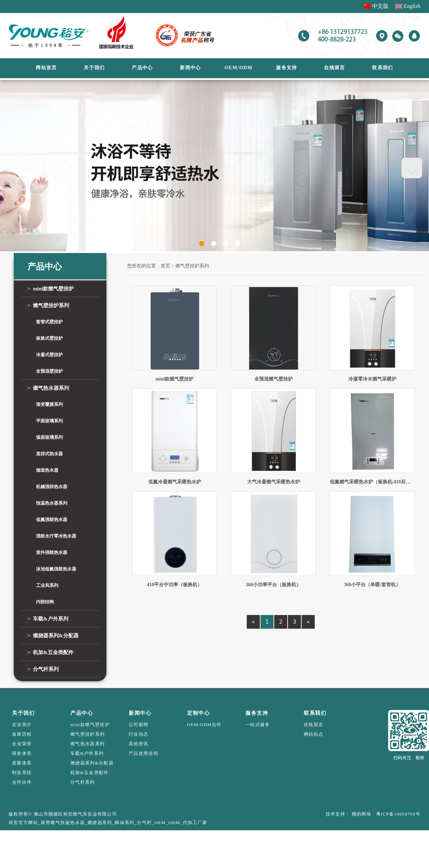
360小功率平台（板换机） (273, 585)
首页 (165, 266)
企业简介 (22, 725)
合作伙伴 (22, 782)
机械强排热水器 (52, 487)
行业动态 (138, 734)
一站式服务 (258, 725)
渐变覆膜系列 (49, 404)
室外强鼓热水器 (52, 552)
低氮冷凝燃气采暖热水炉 (175, 482)
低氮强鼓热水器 (52, 520)
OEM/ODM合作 (204, 725)
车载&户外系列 (48, 619)
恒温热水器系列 (52, 503)
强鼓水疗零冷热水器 (56, 536)
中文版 (380, 6)
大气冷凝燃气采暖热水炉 (274, 482)
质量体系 (22, 763)
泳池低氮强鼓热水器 (56, 569)
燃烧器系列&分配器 (53, 636)
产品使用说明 (143, 753)
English (412, 6)
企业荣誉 (22, 744)
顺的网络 (361, 814)
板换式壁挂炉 (49, 338)
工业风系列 (47, 585)
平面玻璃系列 (49, 421)
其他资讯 (138, 744)
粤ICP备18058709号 (396, 814)
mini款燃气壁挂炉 (51, 289)
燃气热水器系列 (48, 388)
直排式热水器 (49, 454)
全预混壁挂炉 (49, 371)
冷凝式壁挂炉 (49, 355)
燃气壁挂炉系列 (48, 305)
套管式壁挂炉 (49, 322)
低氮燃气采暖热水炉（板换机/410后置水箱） (377, 482)
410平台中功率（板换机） (175, 585)
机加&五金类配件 (50, 652)
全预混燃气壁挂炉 (274, 379)
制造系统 (22, 773)
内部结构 (45, 602)
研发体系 (22, 753)
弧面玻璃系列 (49, 437)
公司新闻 (138, 725)
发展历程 (22, 734)
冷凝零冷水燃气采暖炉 (372, 379)
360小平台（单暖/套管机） (372, 585)
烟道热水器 (47, 470)
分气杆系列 (43, 669)
